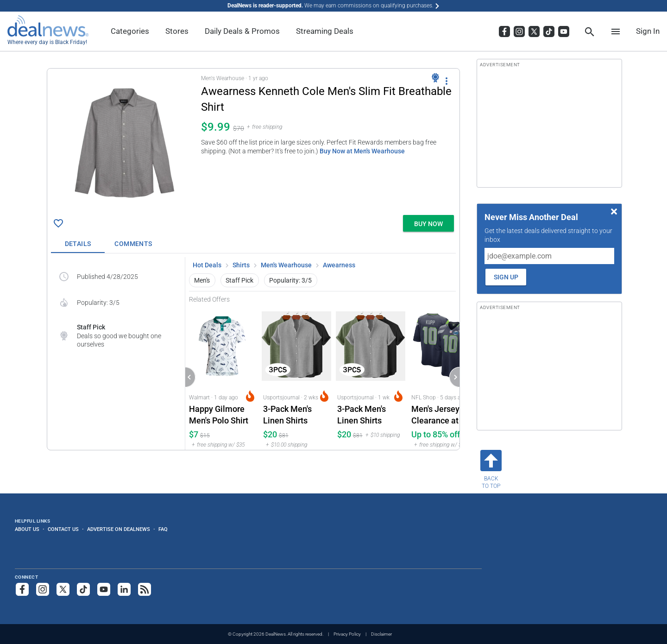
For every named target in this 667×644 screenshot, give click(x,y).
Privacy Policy (347, 634)
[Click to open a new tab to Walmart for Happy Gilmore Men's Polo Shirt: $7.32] (222, 376)
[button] (253, 140)
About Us (27, 529)
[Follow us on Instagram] (43, 589)
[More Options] (447, 81)
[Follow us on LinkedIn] (124, 589)
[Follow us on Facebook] (22, 589)
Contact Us (63, 529)
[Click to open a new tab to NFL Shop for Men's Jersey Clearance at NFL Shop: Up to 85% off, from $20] (445, 376)
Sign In (648, 31)
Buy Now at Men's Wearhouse (362, 151)
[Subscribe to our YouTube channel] (104, 589)
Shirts (241, 265)
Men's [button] (202, 280)
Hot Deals (207, 265)
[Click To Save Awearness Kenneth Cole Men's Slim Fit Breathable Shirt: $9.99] (58, 223)
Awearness (339, 265)
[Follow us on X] (63, 589)
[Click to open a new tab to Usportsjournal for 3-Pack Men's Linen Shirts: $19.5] (296, 376)
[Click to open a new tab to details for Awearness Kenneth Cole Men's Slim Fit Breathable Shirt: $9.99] (124, 142)
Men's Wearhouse (286, 265)
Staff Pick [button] (239, 280)
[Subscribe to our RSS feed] (145, 589)
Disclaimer (381, 634)
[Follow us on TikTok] (83, 589)
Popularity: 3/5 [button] (290, 280)
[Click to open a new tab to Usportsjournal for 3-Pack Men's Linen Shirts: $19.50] (371, 376)
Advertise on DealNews (119, 529)
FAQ (163, 529)
